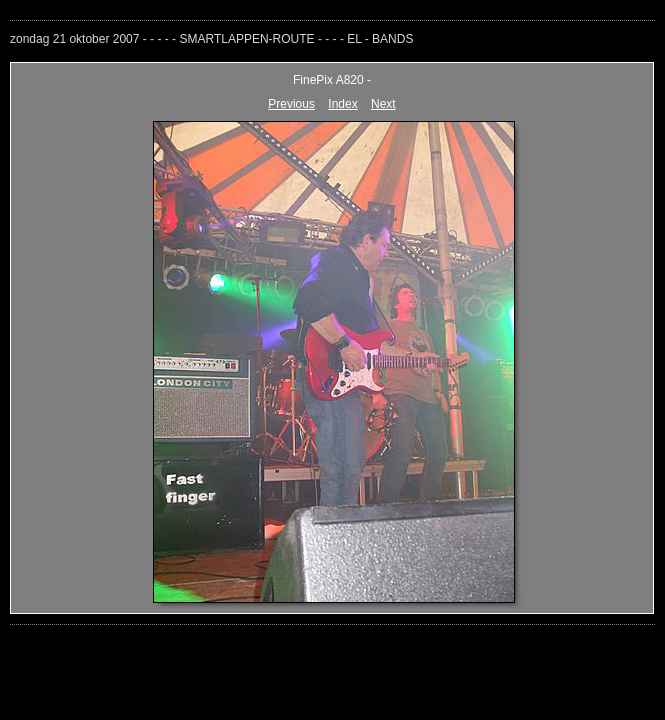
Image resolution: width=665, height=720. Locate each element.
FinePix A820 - (332, 80)
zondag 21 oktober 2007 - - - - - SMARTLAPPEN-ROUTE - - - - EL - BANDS (211, 39)
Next (383, 104)
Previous (291, 104)
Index (342, 104)
